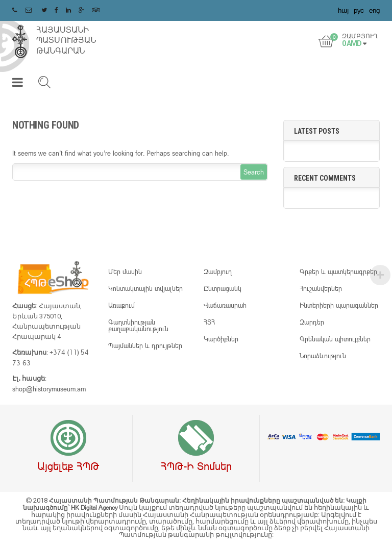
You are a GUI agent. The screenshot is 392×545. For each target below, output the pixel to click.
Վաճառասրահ (225, 305)
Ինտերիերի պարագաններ (339, 305)
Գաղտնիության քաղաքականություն (138, 325)
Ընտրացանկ (223, 288)
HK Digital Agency (95, 507)
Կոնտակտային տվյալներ (145, 288)
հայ (343, 10)
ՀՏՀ (209, 322)
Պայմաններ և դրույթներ (145, 345)
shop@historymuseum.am (49, 389)
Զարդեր (312, 322)
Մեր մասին (125, 271)
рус (359, 10)
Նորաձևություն (323, 356)
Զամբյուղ (218, 271)
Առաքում (121, 305)
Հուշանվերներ (321, 288)
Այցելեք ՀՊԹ (68, 466)
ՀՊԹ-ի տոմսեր (196, 466)
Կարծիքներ (221, 339)
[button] (18, 84)
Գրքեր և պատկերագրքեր (338, 271)
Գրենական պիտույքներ (335, 339)
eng (374, 10)
